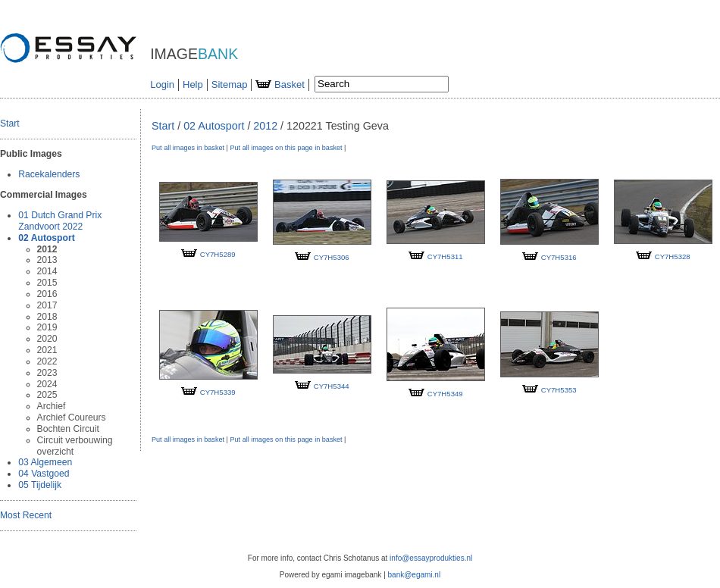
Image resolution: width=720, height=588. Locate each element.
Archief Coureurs (72, 418)
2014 (47, 271)
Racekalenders (49, 174)
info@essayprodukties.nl (431, 558)
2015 (47, 283)
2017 (47, 305)
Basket (280, 84)
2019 (47, 327)
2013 (47, 260)
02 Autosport (46, 238)
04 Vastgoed (44, 474)
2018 (47, 317)
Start (10, 124)
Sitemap (230, 84)
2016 (47, 294)
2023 (47, 373)
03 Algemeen (45, 462)
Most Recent (26, 515)
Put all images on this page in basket (286, 148)
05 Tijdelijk (40, 485)
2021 (47, 350)
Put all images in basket (188, 148)
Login (162, 84)
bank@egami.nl (415, 575)
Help (193, 84)
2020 (47, 339)
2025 (47, 395)
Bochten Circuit (68, 429)
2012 (47, 249)
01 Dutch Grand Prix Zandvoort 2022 (60, 221)
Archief (52, 406)
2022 (47, 361)
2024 (47, 384)
